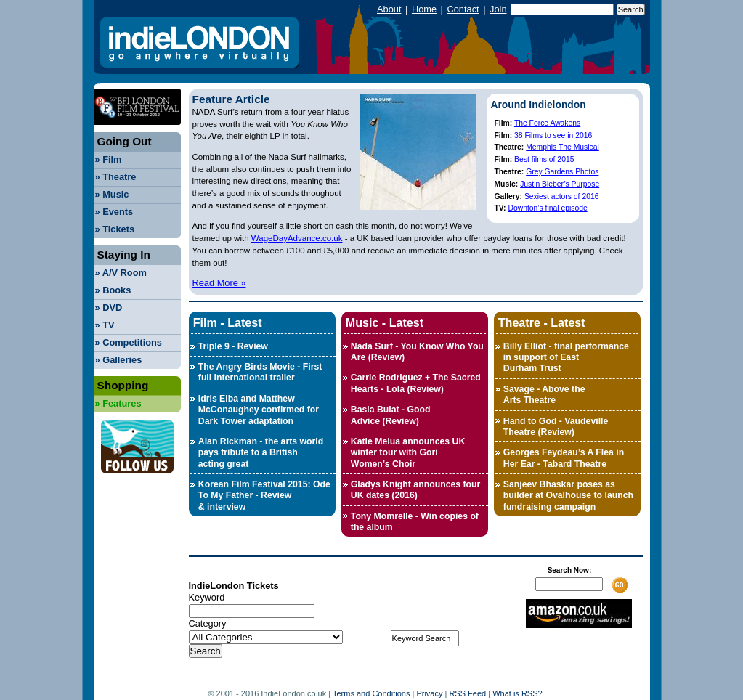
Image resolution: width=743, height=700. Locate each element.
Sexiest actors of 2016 (562, 196)
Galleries (119, 360)
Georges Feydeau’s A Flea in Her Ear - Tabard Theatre (564, 458)
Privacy (429, 693)
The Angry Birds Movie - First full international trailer (260, 372)
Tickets (115, 229)
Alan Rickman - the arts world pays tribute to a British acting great (261, 453)
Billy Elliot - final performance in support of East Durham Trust (566, 358)
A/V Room (121, 273)
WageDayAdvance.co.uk (297, 238)
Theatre (116, 177)
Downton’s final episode (547, 208)
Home (424, 9)
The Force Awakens (547, 123)
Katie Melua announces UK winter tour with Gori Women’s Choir (408, 453)
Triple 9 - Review (233, 346)
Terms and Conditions (371, 693)
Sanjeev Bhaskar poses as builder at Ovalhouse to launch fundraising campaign (568, 496)
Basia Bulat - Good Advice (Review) (391, 415)
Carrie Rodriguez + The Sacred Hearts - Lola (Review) (416, 383)
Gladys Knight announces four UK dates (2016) (416, 490)
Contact (463, 9)
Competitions (129, 342)
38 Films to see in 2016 (553, 135)
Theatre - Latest (542, 322)
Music (112, 194)
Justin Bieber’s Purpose (560, 184)
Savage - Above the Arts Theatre (544, 395)
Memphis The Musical (563, 147)
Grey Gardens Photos (562, 172)
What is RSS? (517, 693)
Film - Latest (228, 322)
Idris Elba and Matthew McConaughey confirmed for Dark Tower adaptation (259, 410)
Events (114, 212)
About (389, 9)
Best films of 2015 (544, 159)
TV (105, 325)
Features (118, 403)
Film (109, 159)
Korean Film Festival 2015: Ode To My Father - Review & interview (264, 496)
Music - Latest (385, 322)
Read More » (219, 283)
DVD (109, 308)
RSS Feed (467, 693)
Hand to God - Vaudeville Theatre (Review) (556, 427)
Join (498, 9)
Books (113, 290)
